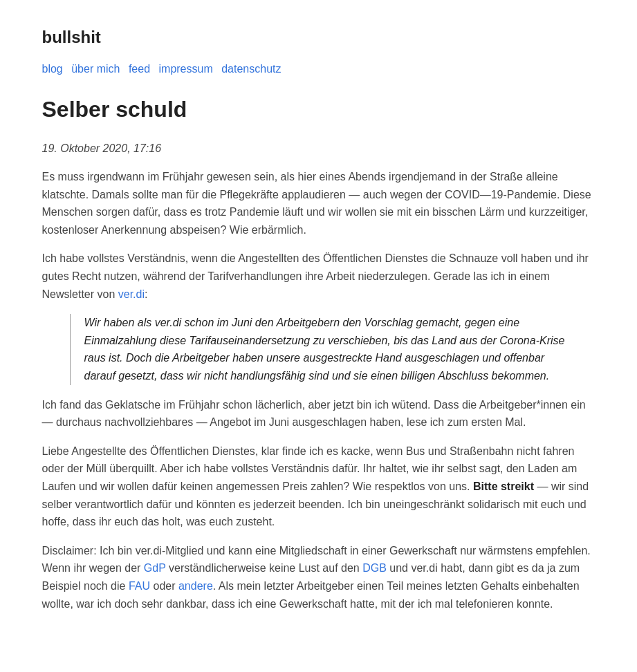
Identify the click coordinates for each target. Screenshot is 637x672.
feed (139, 69)
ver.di (131, 294)
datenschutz (251, 69)
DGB (375, 568)
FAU (139, 586)
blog (53, 69)
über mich (95, 69)
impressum (186, 69)
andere (196, 586)
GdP (155, 568)
